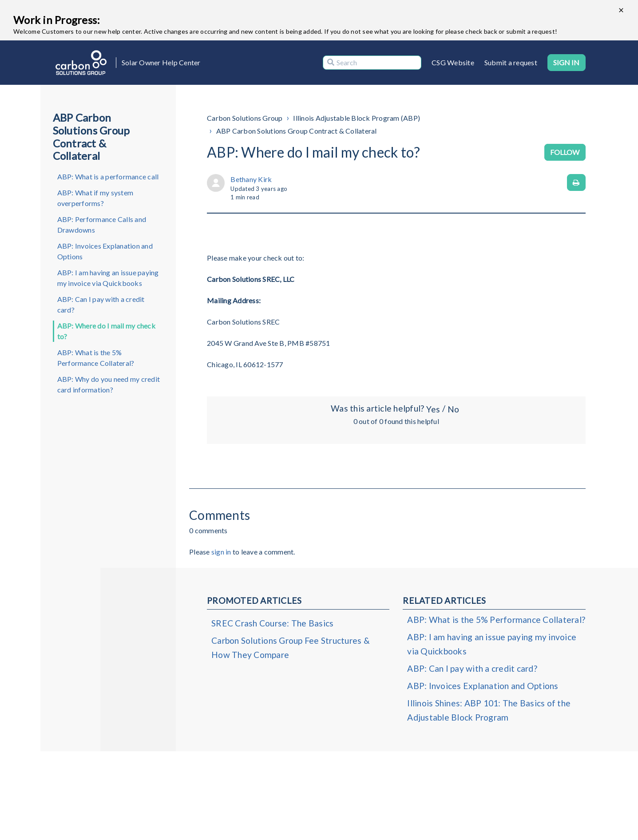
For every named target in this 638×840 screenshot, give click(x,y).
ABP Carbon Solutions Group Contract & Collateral (297, 131)
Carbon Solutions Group (245, 118)
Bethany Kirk (251, 179)
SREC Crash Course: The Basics (272, 623)
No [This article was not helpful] (453, 409)
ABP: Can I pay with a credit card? (101, 304)
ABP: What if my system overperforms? (95, 198)
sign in (221, 552)
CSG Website (453, 62)
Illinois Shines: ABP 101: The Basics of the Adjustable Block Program (489, 710)
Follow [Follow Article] (565, 152)
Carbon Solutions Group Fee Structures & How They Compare (291, 648)
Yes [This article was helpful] (433, 409)
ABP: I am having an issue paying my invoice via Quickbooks (108, 278)
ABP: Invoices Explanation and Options (105, 251)
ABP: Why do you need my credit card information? (109, 384)
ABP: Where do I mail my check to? (106, 331)
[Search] (372, 63)
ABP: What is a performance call (108, 176)
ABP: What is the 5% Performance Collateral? (96, 358)
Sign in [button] (567, 62)
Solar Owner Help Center (161, 62)
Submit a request (511, 62)
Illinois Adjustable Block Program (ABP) (357, 118)
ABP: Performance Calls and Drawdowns (102, 224)
